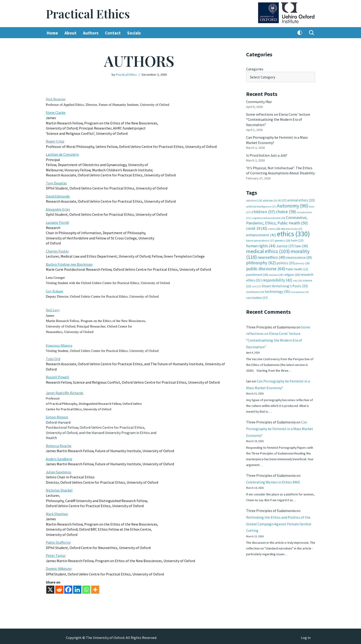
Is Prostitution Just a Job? (267, 155)
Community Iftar (259, 101)
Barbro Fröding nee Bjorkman (69, 263)
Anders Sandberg (59, 457)
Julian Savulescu (59, 470)
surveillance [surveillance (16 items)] (255, 290)
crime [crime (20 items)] (274, 228)
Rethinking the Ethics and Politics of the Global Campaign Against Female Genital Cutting (279, 524)
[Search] (312, 33)
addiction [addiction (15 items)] (270, 200)
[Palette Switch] (300, 33)
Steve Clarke (56, 112)
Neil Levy (53, 309)
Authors (91, 33)
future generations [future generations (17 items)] (260, 240)
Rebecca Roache (59, 444)
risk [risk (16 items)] (297, 279)
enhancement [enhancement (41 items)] (261, 234)
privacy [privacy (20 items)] (303, 262)
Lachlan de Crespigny (62, 154)
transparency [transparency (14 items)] (300, 291)
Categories (255, 69)
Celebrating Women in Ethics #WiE (273, 482)
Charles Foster (57, 250)
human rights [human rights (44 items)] (261, 245)
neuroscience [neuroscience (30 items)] (299, 256)
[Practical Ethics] (88, 14)
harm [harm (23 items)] (297, 240)
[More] (95, 587)
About (70, 33)
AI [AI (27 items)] (282, 200)
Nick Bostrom (56, 99)
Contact (113, 33)
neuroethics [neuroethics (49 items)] (272, 256)
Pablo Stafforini (58, 540)
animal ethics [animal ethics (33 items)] (301, 200)
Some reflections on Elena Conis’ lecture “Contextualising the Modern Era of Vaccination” (278, 119)
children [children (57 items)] (263, 211)
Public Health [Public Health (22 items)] (297, 268)
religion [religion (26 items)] (292, 273)
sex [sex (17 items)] (256, 285)
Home (52, 33)
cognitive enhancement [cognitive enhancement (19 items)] (268, 217)
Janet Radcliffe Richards (65, 391)
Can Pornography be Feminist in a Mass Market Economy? (280, 428)
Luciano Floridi (57, 222)
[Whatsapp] (86, 587)
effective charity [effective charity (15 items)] (292, 228)
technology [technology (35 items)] (277, 290)
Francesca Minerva (59, 344)
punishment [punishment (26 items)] (257, 273)
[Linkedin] (77, 587)
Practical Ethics (126, 75)
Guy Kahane (54, 290)
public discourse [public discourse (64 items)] (266, 267)
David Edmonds (58, 195)
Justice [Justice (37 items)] (285, 245)
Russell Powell (57, 376)
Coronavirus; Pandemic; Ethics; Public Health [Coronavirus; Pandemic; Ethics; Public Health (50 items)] (277, 219)
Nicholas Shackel (59, 488)
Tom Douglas (56, 183)
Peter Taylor (56, 553)
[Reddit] (59, 587)
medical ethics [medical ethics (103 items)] (268, 250)
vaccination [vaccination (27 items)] (257, 296)
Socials (134, 33)
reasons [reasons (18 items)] (276, 274)
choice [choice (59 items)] (286, 211)
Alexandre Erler (58, 209)
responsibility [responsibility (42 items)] (277, 279)
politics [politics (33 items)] (286, 262)
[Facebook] (68, 587)
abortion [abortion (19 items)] (254, 200)
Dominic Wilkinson (59, 566)
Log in (306, 635)
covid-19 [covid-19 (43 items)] (257, 227)
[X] (50, 587)
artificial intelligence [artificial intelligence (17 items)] (261, 206)
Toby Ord (53, 357)
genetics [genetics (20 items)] (283, 240)
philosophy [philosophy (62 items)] (261, 262)
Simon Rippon (57, 415)
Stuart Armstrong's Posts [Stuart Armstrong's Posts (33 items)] (285, 285)
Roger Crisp (55, 141)
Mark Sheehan (57, 512)
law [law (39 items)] (301, 245)
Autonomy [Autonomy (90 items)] (293, 205)
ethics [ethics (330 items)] (293, 233)
